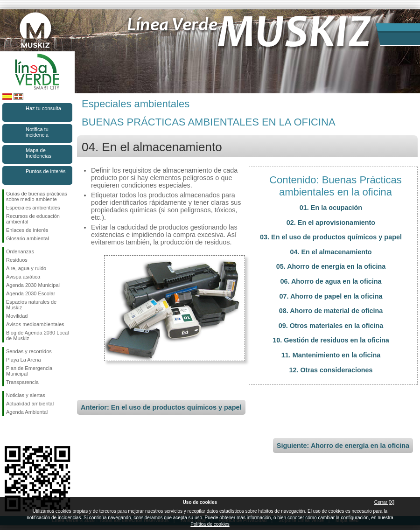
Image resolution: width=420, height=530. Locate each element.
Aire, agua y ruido (26, 268)
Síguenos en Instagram (23, 431)
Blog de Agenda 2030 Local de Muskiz (38, 335)
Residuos (17, 260)
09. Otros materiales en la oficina (331, 326)
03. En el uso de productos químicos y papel (331, 237)
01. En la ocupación (331, 208)
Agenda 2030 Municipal (33, 285)
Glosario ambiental (28, 238)
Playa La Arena (24, 360)
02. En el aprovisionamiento (331, 223)
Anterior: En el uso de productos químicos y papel (161, 407)
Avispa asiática (23, 277)
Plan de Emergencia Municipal (29, 371)
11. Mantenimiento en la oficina (331, 355)
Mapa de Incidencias (38, 153)
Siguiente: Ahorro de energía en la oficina (343, 446)
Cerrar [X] (384, 502)
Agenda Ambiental (27, 412)
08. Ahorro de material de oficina (331, 311)
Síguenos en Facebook (8, 431)
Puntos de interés (46, 171)
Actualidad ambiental (30, 404)
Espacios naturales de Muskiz (31, 305)
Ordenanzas (20, 251)
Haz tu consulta (43, 108)
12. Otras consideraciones (331, 370)
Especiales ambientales (33, 208)
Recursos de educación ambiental (33, 219)
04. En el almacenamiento (331, 252)
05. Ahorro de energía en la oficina (331, 266)
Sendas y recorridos (29, 351)
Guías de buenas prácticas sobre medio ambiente (37, 196)
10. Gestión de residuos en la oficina (331, 340)
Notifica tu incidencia (37, 132)
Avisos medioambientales (35, 324)
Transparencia (22, 382)
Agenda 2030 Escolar (31, 293)
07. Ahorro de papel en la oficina (331, 296)
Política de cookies (210, 524)
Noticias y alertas (26, 395)
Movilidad (17, 316)
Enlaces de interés (27, 230)
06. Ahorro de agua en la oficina (331, 281)
